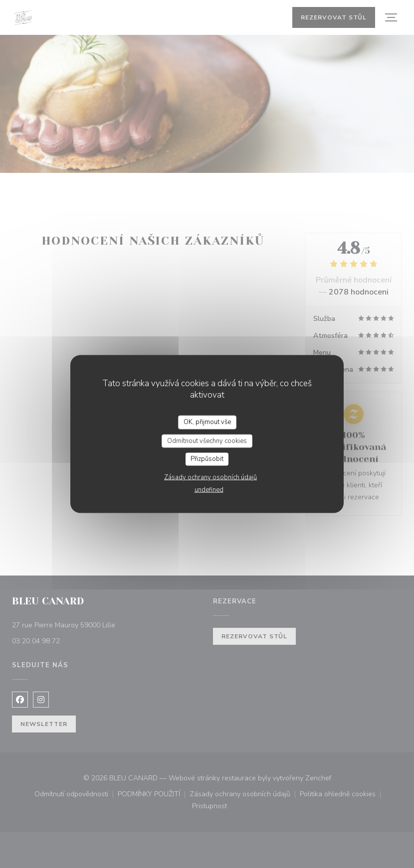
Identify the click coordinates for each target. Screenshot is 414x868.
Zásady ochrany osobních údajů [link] (210, 477)
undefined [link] (209, 489)
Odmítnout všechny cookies (207, 440)
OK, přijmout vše (207, 422)
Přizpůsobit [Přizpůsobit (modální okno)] (207, 459)
